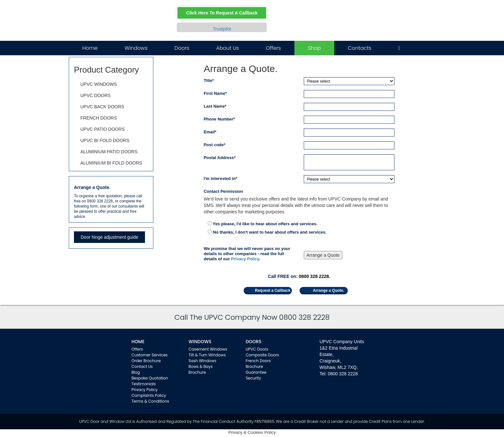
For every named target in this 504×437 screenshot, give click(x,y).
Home (90, 48)
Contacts (360, 48)
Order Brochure (146, 361)
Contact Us (142, 366)
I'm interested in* (221, 178)
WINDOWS (200, 342)
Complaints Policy (149, 395)
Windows (136, 48)
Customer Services (149, 355)
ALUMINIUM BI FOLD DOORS (111, 163)
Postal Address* (220, 158)
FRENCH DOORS (99, 118)
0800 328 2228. (315, 276)
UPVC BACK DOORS (102, 107)
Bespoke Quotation (150, 378)
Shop (314, 48)
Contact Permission (223, 191)
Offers (273, 48)
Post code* (215, 145)
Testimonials (144, 384)
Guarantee (256, 372)
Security (253, 378)
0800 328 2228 (358, 28)
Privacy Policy (245, 259)
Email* (210, 132)
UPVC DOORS (95, 95)
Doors (182, 48)
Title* (209, 80)
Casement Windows (208, 349)
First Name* (215, 93)
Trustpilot (222, 29)
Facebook (373, 10)
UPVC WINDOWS (99, 84)
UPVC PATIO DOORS (103, 129)
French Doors (258, 361)
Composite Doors (262, 355)
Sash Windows (203, 361)
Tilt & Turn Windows (207, 355)
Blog (136, 372)
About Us (228, 48)
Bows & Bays (201, 366)
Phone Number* (220, 119)
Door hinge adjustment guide (109, 237)
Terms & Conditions (150, 401)
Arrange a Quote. (329, 290)
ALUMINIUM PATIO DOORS (109, 152)
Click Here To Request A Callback (222, 13)
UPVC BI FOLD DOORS (105, 140)
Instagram (392, 10)
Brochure (197, 372)
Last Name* (215, 106)
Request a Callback (273, 290)
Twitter (383, 10)
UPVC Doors (257, 349)
